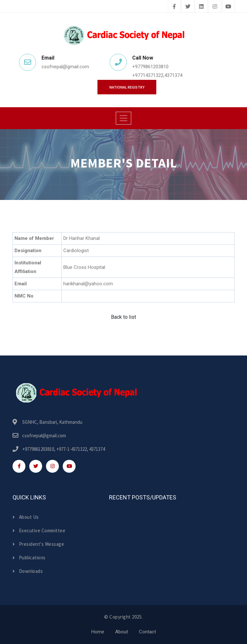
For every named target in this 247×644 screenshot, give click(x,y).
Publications (29, 558)
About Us (26, 517)
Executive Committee (39, 530)
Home (98, 632)
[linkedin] (201, 7)
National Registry (127, 87)
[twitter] (188, 7)
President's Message (38, 544)
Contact (147, 632)
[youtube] (228, 7)
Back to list (123, 317)
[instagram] (215, 7)
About (122, 632)
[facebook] (174, 7)
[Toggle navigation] (123, 118)
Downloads (28, 571)
